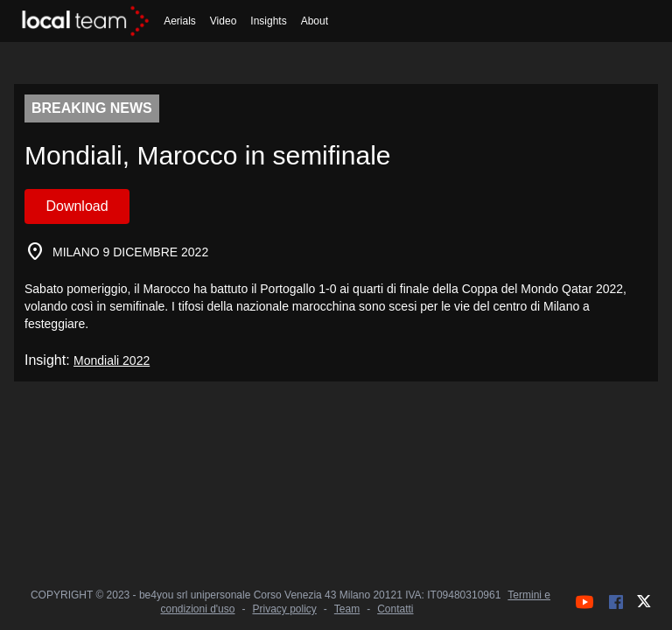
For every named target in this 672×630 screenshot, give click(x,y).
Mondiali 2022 (112, 360)
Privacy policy (284, 609)
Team (347, 609)
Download (77, 206)
